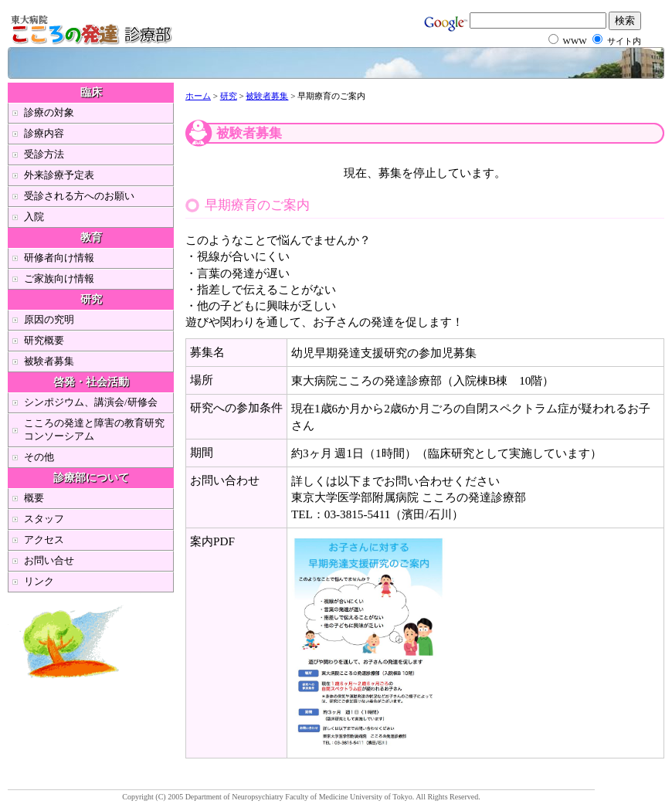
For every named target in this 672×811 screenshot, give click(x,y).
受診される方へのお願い (79, 196)
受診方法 (44, 154)
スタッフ (44, 519)
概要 (34, 498)
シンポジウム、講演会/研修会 (91, 402)
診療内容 (44, 133)
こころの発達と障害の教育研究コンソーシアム (94, 429)
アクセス (44, 540)
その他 (39, 457)
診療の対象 (49, 112)
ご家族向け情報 (59, 278)
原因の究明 (49, 319)
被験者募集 (267, 96)
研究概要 (44, 340)
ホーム (198, 96)
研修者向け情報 (59, 258)
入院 (34, 217)
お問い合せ (49, 560)
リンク (39, 581)
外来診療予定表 (59, 175)
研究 (229, 96)
